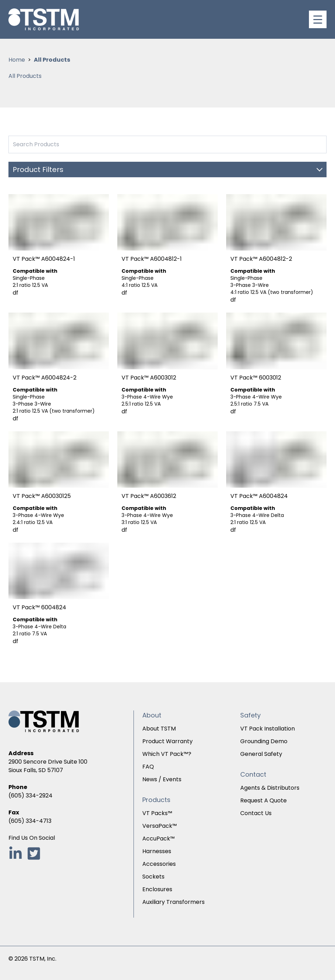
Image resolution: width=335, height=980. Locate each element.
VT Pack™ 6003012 (256, 378)
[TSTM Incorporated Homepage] (44, 19)
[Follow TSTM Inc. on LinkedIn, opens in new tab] (15, 853)
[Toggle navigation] (318, 19)
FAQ (148, 767)
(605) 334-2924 (30, 796)
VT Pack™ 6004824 (39, 607)
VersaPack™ (160, 826)
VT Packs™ (157, 813)
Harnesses (157, 851)
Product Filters (38, 170)
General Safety (261, 754)
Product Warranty (167, 741)
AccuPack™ (159, 839)
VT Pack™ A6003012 (149, 378)
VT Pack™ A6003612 (149, 496)
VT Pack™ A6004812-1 (152, 259)
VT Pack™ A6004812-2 (261, 259)
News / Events (162, 779)
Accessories (159, 864)
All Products (52, 60)
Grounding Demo (264, 741)
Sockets (153, 877)
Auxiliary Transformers (173, 902)
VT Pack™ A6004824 (259, 496)
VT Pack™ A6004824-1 (44, 259)
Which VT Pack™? (167, 754)
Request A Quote (263, 800)
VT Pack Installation (268, 729)
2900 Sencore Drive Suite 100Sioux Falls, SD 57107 (48, 766)
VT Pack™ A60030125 (42, 496)
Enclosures (157, 889)
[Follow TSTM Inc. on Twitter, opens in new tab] (34, 853)
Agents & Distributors (270, 788)
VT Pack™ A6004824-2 (45, 378)
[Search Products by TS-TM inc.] (167, 144)
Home (17, 60)
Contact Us (256, 813)
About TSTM (159, 729)
